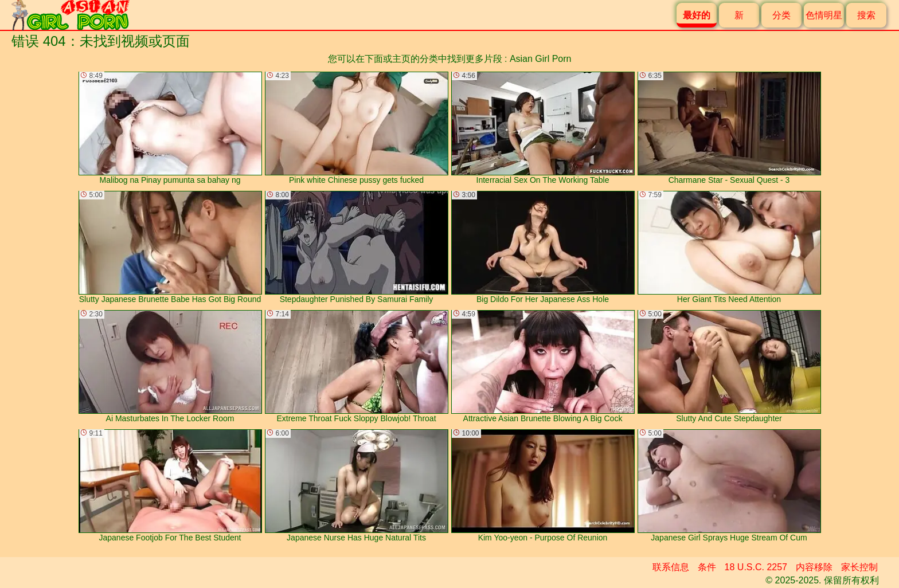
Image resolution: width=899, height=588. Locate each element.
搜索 (866, 15)
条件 (707, 567)
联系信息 (671, 567)
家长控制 (859, 567)
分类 (781, 15)
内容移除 (814, 567)
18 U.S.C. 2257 (756, 567)
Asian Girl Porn (541, 59)
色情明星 (824, 15)
